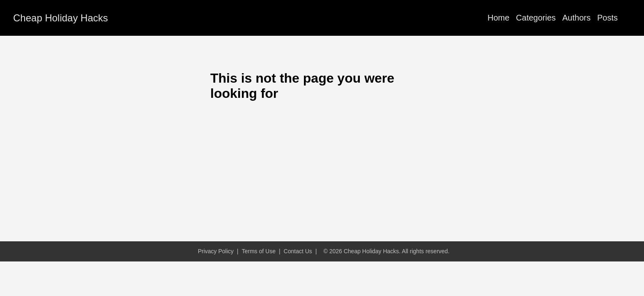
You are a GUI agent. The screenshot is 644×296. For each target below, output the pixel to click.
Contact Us (298, 251)
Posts (607, 18)
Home (498, 18)
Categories (536, 18)
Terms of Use (258, 251)
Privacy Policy (216, 251)
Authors (576, 18)
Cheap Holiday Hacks (61, 18)
